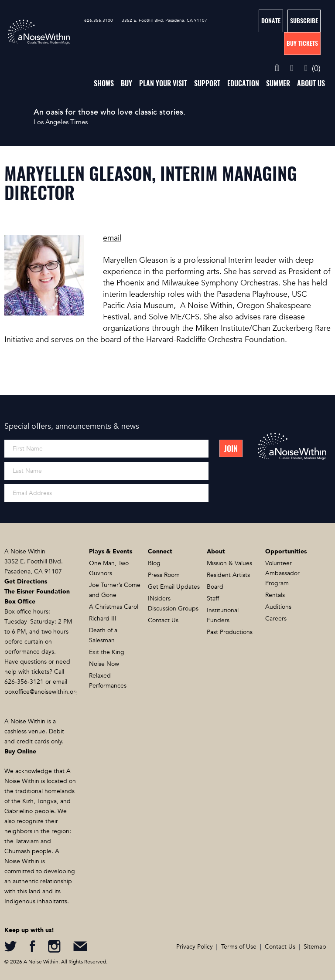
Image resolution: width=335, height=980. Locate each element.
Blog (154, 563)
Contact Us (163, 620)
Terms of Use (239, 947)
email (112, 238)
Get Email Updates (174, 587)
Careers (276, 619)
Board (215, 587)
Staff (213, 599)
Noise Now (104, 664)
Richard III (103, 619)
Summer (278, 83)
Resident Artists (228, 575)
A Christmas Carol (114, 607)
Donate (271, 21)
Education (243, 83)
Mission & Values (229, 563)
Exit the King (107, 652)
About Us (311, 83)
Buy (126, 83)
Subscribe (304, 21)
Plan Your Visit (163, 83)
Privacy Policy (195, 947)
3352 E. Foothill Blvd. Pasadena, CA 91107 (164, 20)
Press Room (164, 575)
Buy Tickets (302, 43)
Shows (104, 83)
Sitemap (315, 947)
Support (207, 83)
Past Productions (230, 632)
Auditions (278, 607)
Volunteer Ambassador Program (282, 573)
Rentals (275, 595)
